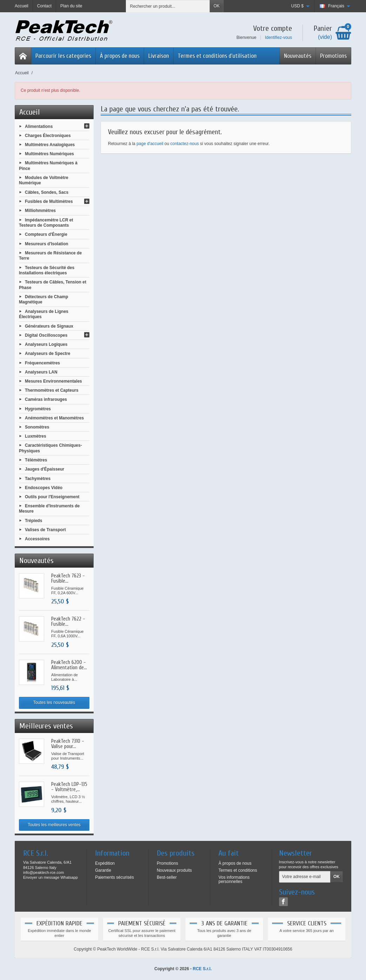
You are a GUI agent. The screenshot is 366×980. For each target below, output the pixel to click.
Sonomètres (37, 427)
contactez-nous (185, 144)
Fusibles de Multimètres (49, 201)
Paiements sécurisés (114, 877)
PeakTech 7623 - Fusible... (68, 578)
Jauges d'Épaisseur (45, 469)
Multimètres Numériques (49, 154)
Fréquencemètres (42, 363)
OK (216, 6)
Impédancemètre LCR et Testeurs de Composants (46, 222)
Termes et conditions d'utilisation (217, 56)
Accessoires (37, 539)
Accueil (30, 112)
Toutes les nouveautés (54, 703)
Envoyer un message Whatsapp (50, 877)
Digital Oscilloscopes (46, 335)
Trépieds (33, 521)
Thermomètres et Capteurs (52, 390)
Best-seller (167, 877)
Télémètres (36, 460)
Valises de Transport (45, 530)
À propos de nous (120, 56)
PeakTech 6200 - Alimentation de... (69, 665)
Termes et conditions (238, 870)
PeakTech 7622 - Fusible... (68, 622)
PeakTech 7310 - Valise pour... (68, 744)
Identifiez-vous (279, 37)
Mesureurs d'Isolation (47, 244)
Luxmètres (36, 436)
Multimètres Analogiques (50, 145)
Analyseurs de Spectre (48, 354)
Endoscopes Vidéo (44, 487)
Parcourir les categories (63, 56)
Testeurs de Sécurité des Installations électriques (47, 270)
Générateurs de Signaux (49, 326)
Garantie (103, 870)
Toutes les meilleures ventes (54, 825)
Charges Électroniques (48, 135)
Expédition (105, 863)
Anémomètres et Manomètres (54, 418)
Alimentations (39, 126)
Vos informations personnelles (234, 879)
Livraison (159, 56)
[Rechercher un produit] (168, 6)
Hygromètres (38, 409)
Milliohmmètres (40, 211)
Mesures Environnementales (53, 381)
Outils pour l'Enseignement (52, 497)
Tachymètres (38, 478)
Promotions (333, 56)
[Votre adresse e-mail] (305, 877)
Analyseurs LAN (41, 372)
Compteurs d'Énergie (46, 234)
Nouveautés (298, 56)
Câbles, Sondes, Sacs (47, 192)
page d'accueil (150, 144)
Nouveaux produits (174, 870)
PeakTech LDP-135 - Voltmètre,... (69, 787)
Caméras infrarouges (46, 399)
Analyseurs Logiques (46, 344)
